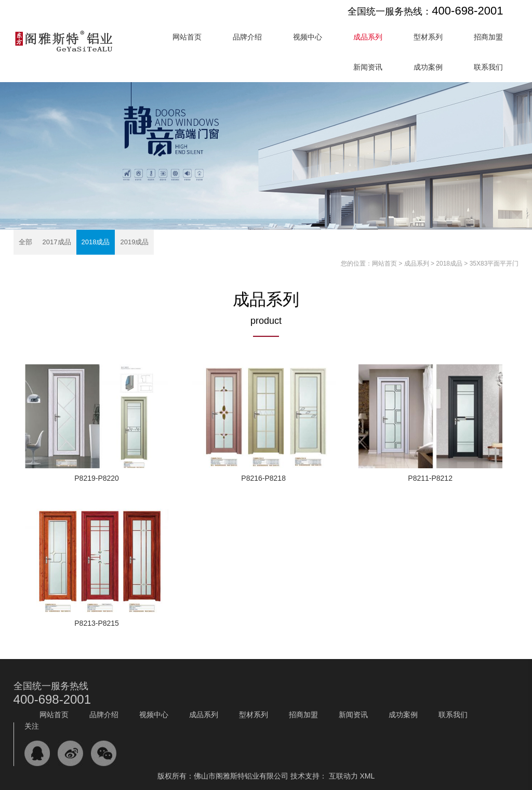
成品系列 (368, 37)
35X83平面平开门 (494, 264)
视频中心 (308, 37)
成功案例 (428, 67)
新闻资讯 (368, 67)
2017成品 (57, 242)
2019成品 (134, 242)
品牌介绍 (247, 37)
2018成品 (96, 242)
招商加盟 (488, 37)
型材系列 (428, 37)
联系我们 (488, 67)
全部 (25, 242)
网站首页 (187, 37)
